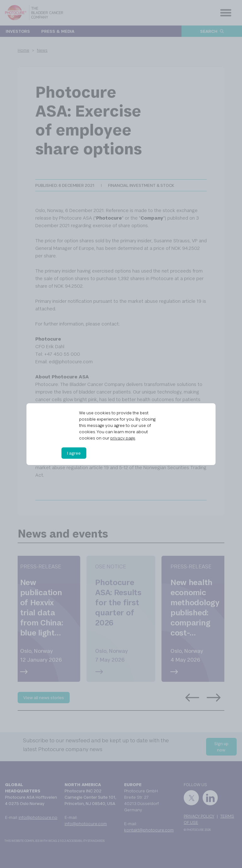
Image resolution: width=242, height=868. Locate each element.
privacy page (123, 438)
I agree (74, 453)
